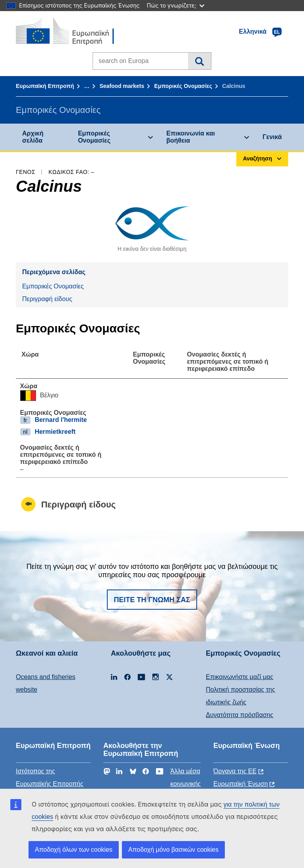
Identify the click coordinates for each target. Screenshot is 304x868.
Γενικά (272, 137)
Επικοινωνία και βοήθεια (191, 137)
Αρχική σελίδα (33, 137)
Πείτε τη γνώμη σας (152, 600)
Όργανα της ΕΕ (235, 771)
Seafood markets (122, 86)
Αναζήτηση (199, 61)
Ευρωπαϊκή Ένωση (241, 784)
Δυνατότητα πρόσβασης (240, 715)
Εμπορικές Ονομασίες (183, 86)
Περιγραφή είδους (47, 299)
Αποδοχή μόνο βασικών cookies (173, 850)
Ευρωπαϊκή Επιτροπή (45, 86)
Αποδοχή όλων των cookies (74, 850)
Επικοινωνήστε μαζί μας (239, 677)
